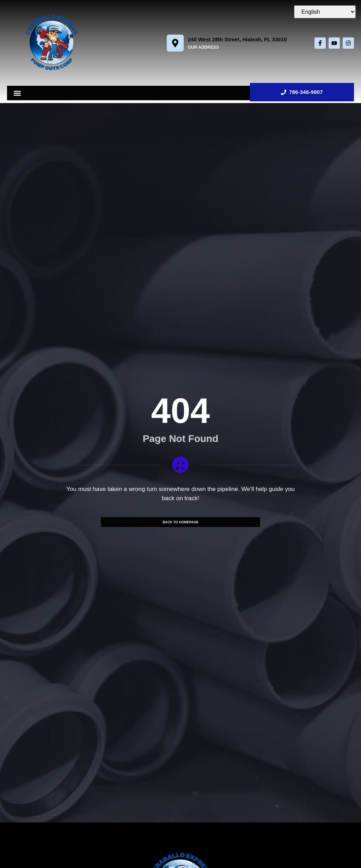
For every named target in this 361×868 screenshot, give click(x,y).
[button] (17, 93)
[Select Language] (325, 12)
